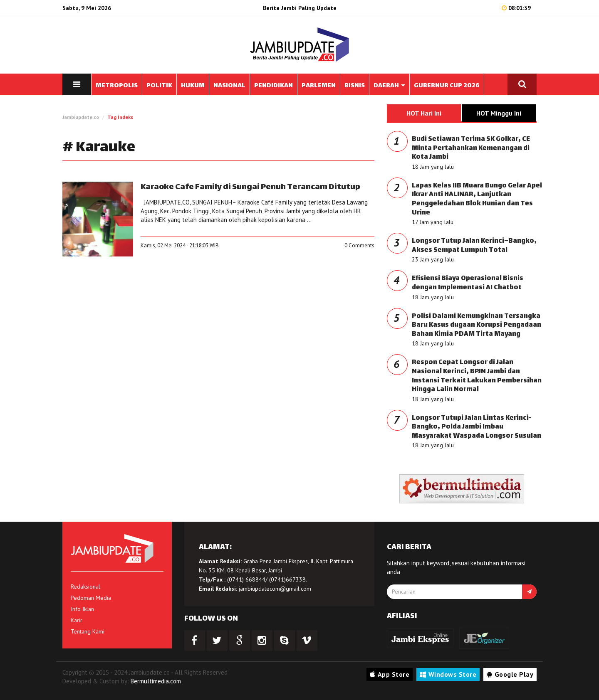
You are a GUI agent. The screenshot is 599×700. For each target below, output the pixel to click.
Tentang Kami (88, 631)
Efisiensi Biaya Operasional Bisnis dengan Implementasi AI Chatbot (468, 283)
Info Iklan (82, 609)
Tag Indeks (120, 117)
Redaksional (85, 587)
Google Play (510, 674)
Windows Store (448, 674)
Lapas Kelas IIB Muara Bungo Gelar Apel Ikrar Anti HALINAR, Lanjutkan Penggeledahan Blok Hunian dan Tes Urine (477, 200)
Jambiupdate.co (81, 117)
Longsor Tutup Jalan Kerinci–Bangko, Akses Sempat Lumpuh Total (474, 246)
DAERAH (389, 86)
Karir (77, 620)
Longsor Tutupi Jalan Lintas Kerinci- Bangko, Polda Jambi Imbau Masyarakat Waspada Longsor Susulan (476, 427)
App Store (390, 674)
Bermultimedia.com (156, 681)
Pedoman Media (91, 598)
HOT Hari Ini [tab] (424, 113)
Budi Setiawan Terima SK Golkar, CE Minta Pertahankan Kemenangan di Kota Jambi (471, 148)
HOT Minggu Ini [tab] (499, 113)
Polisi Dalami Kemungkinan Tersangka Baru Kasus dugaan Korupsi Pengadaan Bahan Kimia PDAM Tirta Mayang (476, 325)
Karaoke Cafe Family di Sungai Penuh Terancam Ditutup (250, 187)
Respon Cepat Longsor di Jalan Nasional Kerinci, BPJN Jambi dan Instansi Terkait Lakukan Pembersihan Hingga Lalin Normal (477, 376)
